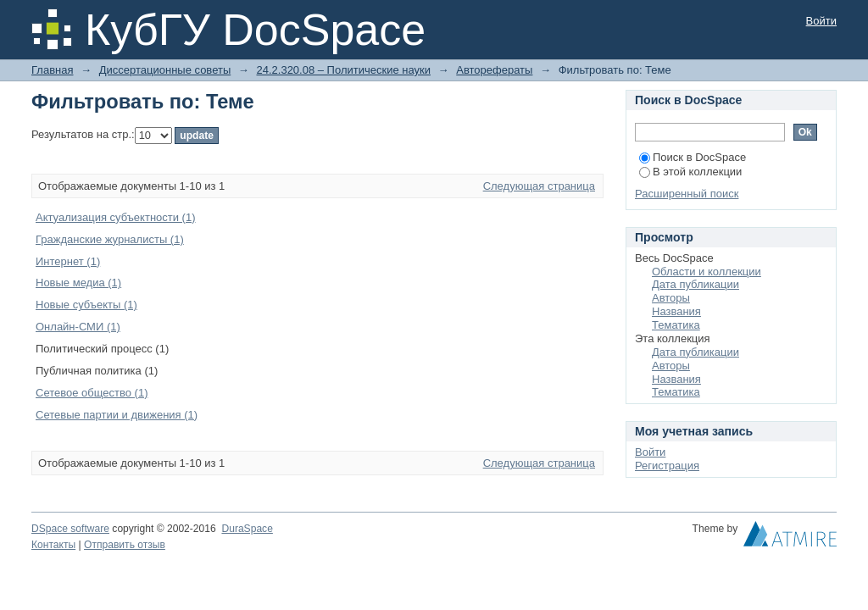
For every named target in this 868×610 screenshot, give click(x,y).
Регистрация (667, 466)
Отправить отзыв (125, 545)
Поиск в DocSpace (693, 157)
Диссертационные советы (165, 70)
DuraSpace (247, 529)
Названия (676, 311)
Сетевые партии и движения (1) (117, 415)
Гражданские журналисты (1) (110, 239)
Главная (52, 70)
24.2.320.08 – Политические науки (343, 70)
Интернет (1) (68, 261)
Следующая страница (539, 186)
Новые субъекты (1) (86, 305)
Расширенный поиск (687, 194)
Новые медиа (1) (78, 283)
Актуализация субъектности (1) (116, 217)
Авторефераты (494, 70)
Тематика (676, 325)
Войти (821, 21)
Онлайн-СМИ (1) (78, 327)
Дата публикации (696, 284)
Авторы (671, 298)
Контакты (53, 545)
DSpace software (70, 529)
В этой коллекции (690, 172)
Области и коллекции (707, 272)
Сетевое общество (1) (92, 393)
